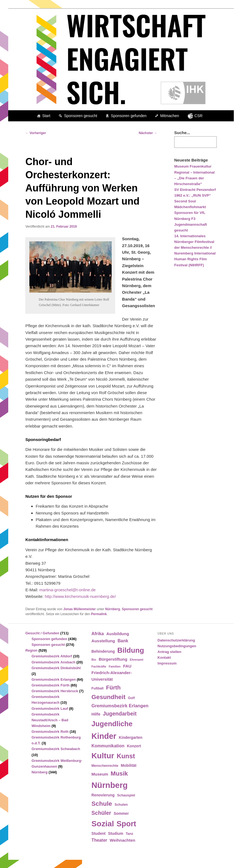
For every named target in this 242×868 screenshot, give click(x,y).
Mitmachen (170, 116)
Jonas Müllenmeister (80, 609)
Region (31, 650)
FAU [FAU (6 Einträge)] (127, 666)
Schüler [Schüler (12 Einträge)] (101, 813)
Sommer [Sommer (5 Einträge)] (121, 814)
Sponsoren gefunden (129, 116)
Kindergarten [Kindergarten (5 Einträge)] (131, 738)
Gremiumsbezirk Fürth (51, 685)
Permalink (99, 614)
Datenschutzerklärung (176, 640)
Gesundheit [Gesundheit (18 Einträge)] (108, 697)
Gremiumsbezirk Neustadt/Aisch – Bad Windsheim (50, 720)
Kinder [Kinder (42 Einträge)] (104, 736)
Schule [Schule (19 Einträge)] (102, 804)
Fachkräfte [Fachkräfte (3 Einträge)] (99, 666)
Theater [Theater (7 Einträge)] (99, 840)
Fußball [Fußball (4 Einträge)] (97, 688)
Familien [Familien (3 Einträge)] (115, 666)
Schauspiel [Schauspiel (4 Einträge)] (126, 795)
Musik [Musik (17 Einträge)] (119, 774)
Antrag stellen (169, 652)
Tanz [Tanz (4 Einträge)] (129, 834)
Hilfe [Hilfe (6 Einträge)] (96, 714)
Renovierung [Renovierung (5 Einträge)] (103, 795)
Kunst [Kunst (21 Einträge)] (126, 756)
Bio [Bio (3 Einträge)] (94, 660)
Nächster (148, 133)
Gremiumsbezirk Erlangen (54, 679)
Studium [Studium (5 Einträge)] (116, 834)
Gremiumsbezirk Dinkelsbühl (56, 668)
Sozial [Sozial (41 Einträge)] (103, 824)
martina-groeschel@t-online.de (67, 590)
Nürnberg (112, 609)
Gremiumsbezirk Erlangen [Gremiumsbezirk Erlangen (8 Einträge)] (120, 706)
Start (46, 116)
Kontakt (164, 658)
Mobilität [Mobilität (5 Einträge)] (129, 766)
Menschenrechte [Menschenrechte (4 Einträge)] (105, 766)
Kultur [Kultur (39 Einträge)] (103, 756)
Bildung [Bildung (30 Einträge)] (131, 650)
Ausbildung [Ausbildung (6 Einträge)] (118, 634)
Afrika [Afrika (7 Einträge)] (98, 634)
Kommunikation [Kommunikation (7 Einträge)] (108, 746)
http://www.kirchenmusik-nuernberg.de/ (80, 596)
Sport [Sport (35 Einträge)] (126, 824)
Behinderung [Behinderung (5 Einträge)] (103, 651)
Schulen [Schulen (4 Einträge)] (121, 805)
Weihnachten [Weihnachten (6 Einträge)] (123, 840)
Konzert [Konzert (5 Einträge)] (134, 746)
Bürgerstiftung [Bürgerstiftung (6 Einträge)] (113, 659)
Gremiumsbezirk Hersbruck (55, 691)
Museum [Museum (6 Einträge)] (100, 774)
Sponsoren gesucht (81, 116)
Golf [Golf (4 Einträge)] (131, 698)
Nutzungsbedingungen (177, 646)
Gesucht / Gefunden (42, 633)
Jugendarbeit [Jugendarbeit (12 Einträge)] (120, 714)
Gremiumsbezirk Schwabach (56, 749)
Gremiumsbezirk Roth (50, 732)
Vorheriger (36, 133)
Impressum (167, 663)
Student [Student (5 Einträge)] (98, 834)
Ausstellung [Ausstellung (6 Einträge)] (103, 641)
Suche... (182, 133)
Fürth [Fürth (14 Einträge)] (113, 687)
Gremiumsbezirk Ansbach (54, 662)
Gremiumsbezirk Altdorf (52, 656)
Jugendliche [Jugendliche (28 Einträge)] (112, 724)
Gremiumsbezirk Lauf (50, 709)
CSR (199, 116)
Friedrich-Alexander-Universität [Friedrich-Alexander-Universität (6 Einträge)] (112, 676)
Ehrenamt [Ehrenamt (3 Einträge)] (137, 660)
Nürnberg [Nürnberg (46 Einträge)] (109, 785)
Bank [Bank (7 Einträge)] (123, 641)
